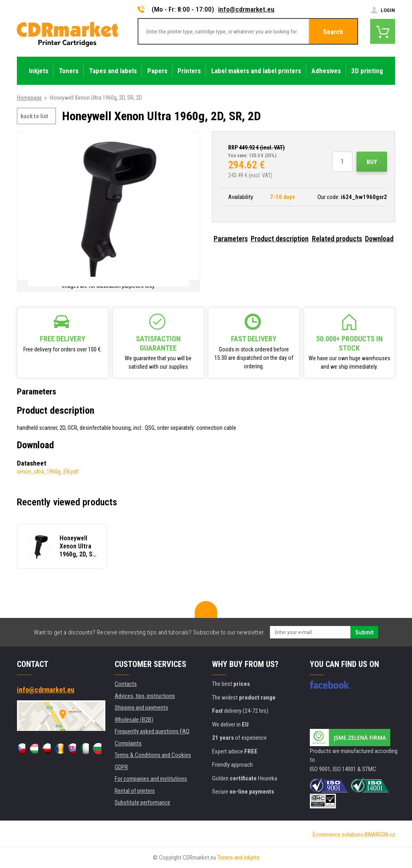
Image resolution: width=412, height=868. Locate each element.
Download (379, 239)
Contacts (126, 684)
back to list (34, 116)
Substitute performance (142, 802)
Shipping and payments (141, 708)
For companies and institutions (151, 779)
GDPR (121, 767)
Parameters (231, 239)
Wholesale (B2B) (134, 720)
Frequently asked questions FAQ (152, 731)
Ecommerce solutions (338, 835)
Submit (364, 632)
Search (333, 32)
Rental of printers (135, 791)
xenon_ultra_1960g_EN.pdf (48, 472)
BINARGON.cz (380, 835)
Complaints (128, 743)
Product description (280, 239)
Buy (372, 162)
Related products (337, 239)
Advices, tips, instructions (145, 696)
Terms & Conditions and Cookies (153, 755)
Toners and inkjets (238, 858)
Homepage (29, 98)
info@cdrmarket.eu (246, 9)
